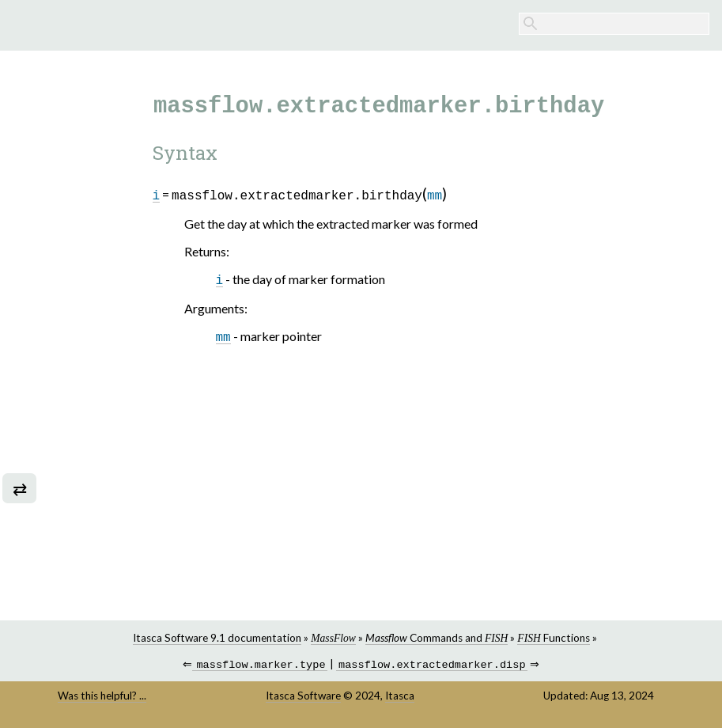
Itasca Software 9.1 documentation (217, 638)
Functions (553, 638)
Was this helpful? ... (102, 697)
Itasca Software (303, 697)
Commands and (437, 638)
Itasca (400, 697)
